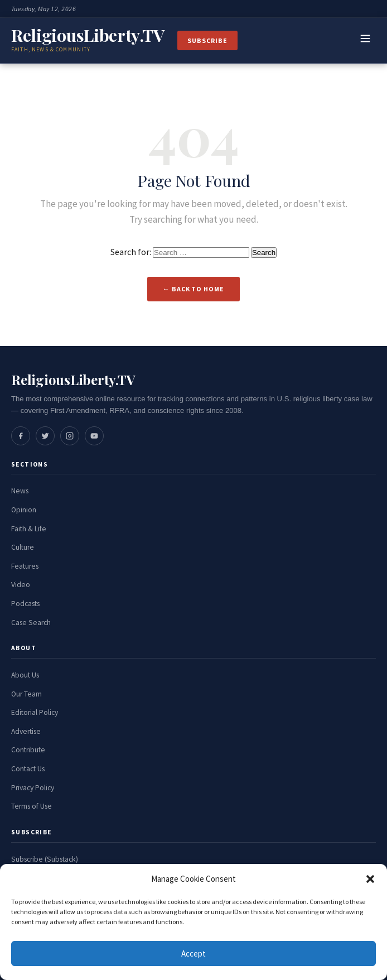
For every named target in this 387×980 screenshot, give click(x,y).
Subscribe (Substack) (45, 859)
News (20, 491)
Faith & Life (29, 529)
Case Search (31, 623)
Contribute (28, 750)
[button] (370, 879)
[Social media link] (21, 436)
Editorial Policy (35, 712)
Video (21, 585)
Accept (193, 953)
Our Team (26, 694)
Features (25, 566)
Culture (23, 547)
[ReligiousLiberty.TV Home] (88, 40)
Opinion (24, 510)
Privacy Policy (33, 788)
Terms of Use (32, 806)
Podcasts (25, 604)
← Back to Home (193, 289)
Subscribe (207, 40)
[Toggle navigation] (365, 41)
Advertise (26, 731)
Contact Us (28, 769)
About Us (25, 675)
